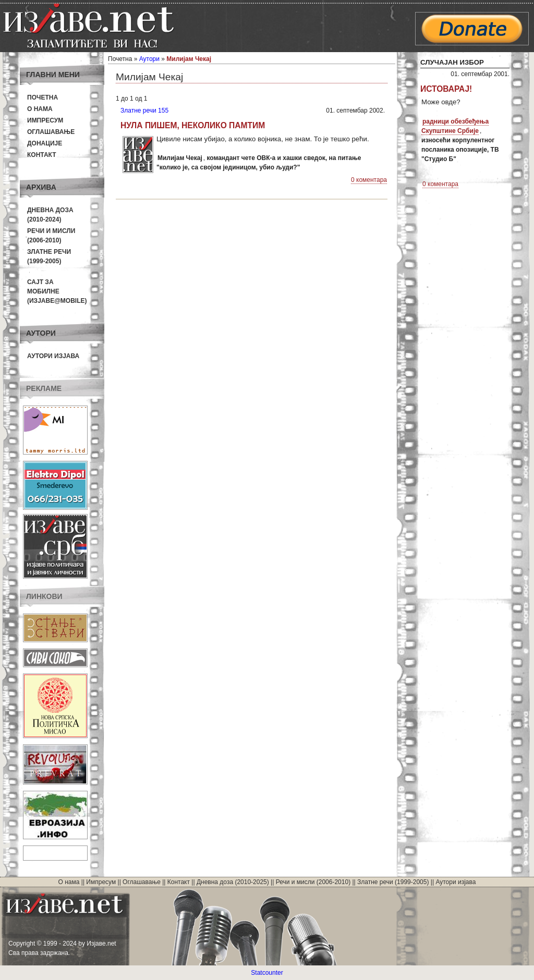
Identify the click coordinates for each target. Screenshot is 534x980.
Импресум (45, 120)
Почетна (43, 97)
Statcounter (267, 973)
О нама (40, 109)
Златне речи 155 (144, 111)
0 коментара (369, 180)
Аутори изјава (53, 356)
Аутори (149, 59)
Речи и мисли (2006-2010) (313, 882)
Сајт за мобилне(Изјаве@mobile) (57, 291)
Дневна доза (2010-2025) (233, 882)
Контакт (42, 155)
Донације (45, 143)
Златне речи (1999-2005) (393, 882)
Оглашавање (51, 132)
